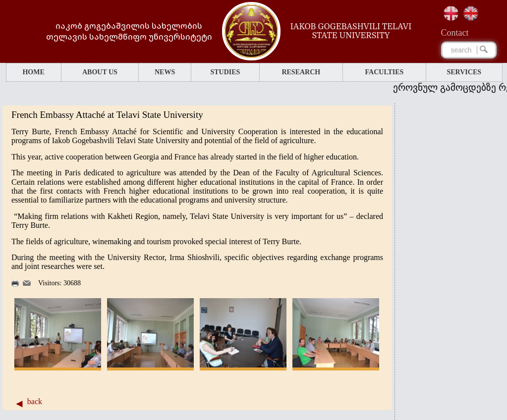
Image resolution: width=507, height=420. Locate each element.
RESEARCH (301, 72)
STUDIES (225, 72)
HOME (33, 72)
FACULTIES (385, 72)
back (35, 401)
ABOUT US (100, 72)
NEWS (165, 72)
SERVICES (464, 72)
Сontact (455, 33)
